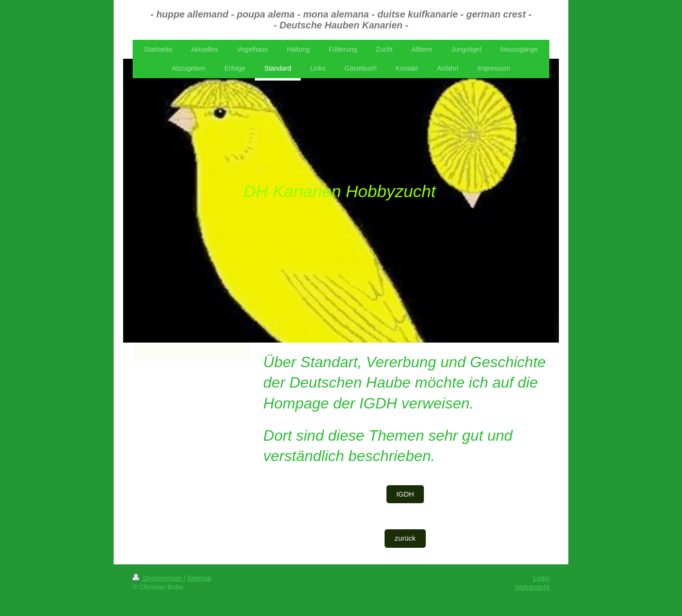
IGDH (405, 494)
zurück (405, 538)
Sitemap (199, 578)
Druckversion (158, 578)
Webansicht (532, 587)
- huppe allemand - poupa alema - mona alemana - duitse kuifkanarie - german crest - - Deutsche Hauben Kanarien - (341, 20)
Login (541, 578)
